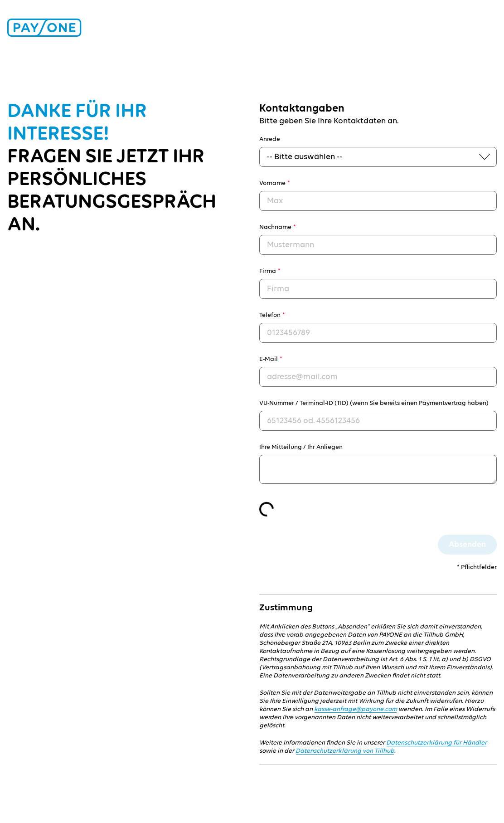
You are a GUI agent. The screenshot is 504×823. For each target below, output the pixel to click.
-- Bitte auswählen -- (305, 157)
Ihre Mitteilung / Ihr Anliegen (301, 447)
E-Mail (271, 359)
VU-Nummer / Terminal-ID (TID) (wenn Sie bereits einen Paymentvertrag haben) (374, 403)
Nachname (278, 227)
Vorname (275, 183)
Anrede (270, 139)
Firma (270, 271)
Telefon (272, 315)
